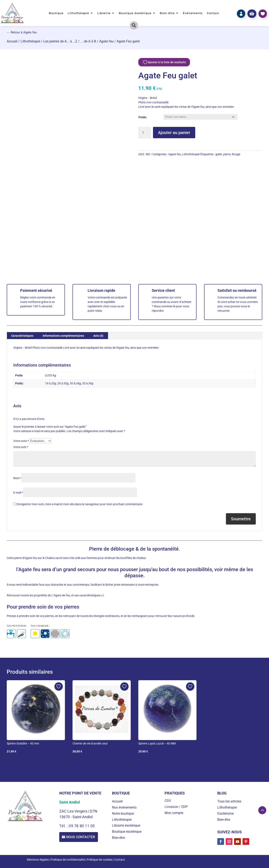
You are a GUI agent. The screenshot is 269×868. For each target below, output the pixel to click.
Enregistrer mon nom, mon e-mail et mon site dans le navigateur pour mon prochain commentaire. (80, 504)
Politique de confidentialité (68, 860)
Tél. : (64, 826)
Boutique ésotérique (135, 13)
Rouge (236, 154)
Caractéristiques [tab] (22, 336)
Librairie (104, 13)
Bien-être (167, 13)
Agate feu (106, 41)
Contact (213, 13)
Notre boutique (123, 813)
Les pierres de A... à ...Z (60, 41)
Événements (193, 13)
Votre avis (21, 447)
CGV (168, 801)
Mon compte (174, 813)
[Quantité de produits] (145, 133)
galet (219, 154)
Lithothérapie (78, 13)
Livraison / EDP (176, 807)
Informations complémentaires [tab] (63, 336)
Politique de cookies (100, 860)
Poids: (143, 117)
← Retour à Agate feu (22, 32)
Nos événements (124, 807)
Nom (17, 478)
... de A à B (88, 41)
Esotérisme (225, 813)
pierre (227, 154)
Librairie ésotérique (126, 825)
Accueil (12, 41)
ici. (103, 595)
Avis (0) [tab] (98, 336)
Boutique (56, 13)
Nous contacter (81, 837)
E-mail (18, 493)
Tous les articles (229, 801)
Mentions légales (38, 860)
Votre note (21, 441)
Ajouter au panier (174, 133)
